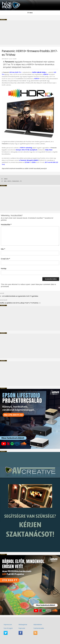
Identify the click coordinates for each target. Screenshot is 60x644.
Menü (30, 13)
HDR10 (9, 181)
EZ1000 (27, 162)
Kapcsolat (22, 628)
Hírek (6, 179)
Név (3, 249)
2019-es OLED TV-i (15, 72)
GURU (15, 59)
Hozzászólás (6, 225)
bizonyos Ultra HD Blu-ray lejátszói (26, 150)
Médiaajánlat (23, 625)
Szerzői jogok (8, 628)
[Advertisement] (30, 32)
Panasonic (16, 181)
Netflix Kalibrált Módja (39, 72)
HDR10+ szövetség (26, 148)
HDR (5, 181)
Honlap (4, 269)
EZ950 (34, 162)
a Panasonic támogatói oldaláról (29, 160)
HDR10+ (46, 74)
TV (21, 181)
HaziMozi (6, 1)
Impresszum (8, 625)
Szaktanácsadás (39, 628)
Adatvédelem (38, 625)
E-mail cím (5, 259)
